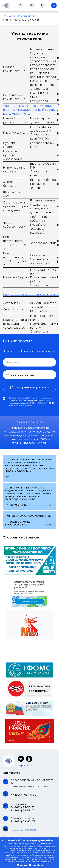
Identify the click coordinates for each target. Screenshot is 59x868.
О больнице (24, 16)
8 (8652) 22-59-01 (22, 810)
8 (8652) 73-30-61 (22, 807)
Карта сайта (25, 765)
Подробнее (36, 865)
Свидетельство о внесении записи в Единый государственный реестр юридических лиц (29, 110)
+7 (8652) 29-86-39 (17, 505)
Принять (22, 865)
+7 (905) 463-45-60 (24, 795)
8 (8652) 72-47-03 (23, 821)
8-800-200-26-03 (16, 525)
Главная (7, 16)
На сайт (49, 505)
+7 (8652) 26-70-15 (17, 522)
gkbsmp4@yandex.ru (23, 830)
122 (7, 477)
